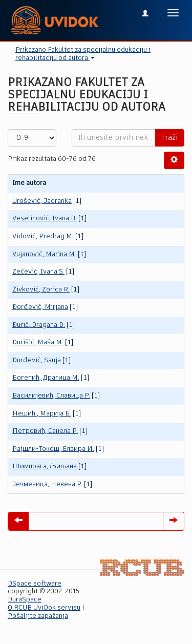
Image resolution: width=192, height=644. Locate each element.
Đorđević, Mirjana (40, 307)
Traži (169, 138)
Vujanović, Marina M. (44, 254)
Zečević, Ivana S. (38, 272)
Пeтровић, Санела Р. (45, 431)
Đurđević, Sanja (37, 360)
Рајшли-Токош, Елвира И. (53, 449)
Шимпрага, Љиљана (45, 466)
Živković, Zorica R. (41, 290)
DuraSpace (25, 600)
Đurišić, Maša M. (38, 342)
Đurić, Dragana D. (39, 325)
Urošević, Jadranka (42, 201)
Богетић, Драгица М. (46, 378)
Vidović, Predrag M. (43, 236)
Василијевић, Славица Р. (51, 396)
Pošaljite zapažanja (38, 616)
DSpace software (35, 584)
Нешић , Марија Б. (42, 414)
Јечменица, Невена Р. (47, 484)
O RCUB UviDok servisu (44, 608)
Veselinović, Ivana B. (45, 219)
